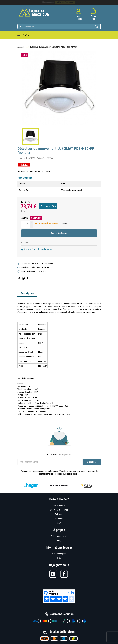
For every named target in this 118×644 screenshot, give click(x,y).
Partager (19, 278)
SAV (59, 523)
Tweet (24, 278)
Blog (59, 541)
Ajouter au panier (59, 233)
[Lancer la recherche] (96, 26)
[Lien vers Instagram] (55, 574)
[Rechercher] (59, 26)
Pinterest (28, 278)
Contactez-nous (59, 505)
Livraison (59, 519)
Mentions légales (59, 554)
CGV (59, 558)
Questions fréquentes (59, 510)
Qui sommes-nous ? (59, 536)
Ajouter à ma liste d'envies (36, 250)
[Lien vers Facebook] (64, 574)
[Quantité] (25, 224)
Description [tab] (27, 293)
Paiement (59, 514)
